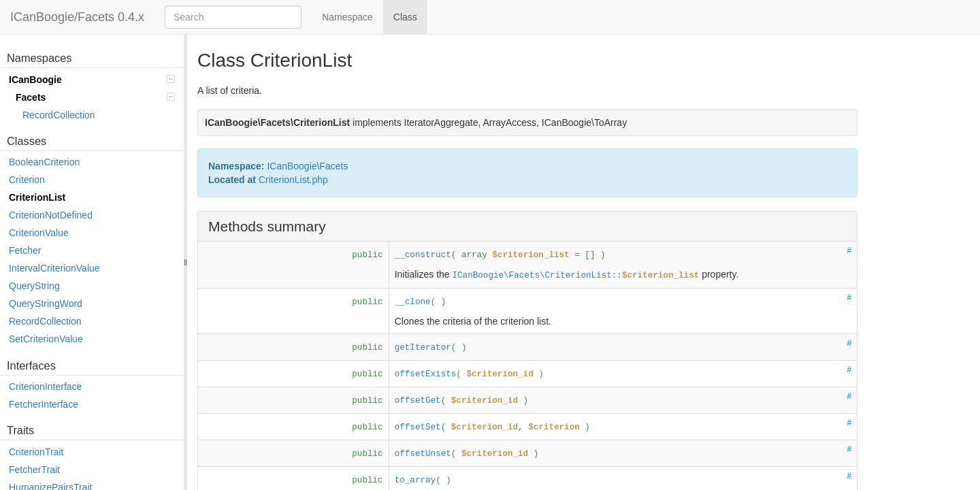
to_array (415, 480)
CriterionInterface (45, 387)
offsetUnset (423, 454)
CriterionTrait (36, 452)
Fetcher (25, 250)
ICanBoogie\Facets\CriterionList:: (575, 276)
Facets (95, 97)
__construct (423, 255)
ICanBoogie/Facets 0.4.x (77, 17)
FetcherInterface (44, 404)
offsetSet (418, 427)
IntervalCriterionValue (54, 268)
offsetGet (418, 401)
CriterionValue (39, 233)
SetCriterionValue (46, 339)
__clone (413, 302)
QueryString (34, 286)
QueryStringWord (46, 304)
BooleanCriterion (44, 162)
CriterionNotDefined (51, 215)
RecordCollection (59, 115)
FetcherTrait (34, 470)
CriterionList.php (293, 180)
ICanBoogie (92, 80)
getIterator (423, 348)
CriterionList (37, 197)
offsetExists (426, 374)
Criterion (27, 180)
